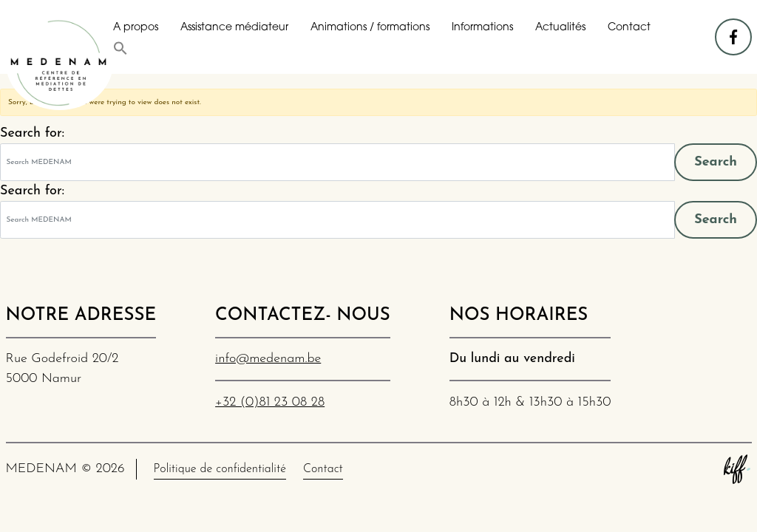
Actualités (560, 28)
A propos (136, 28)
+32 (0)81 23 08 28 (270, 402)
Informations (482, 28)
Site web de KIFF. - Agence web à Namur (737, 469)
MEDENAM (60, 63)
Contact (629, 28)
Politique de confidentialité (220, 469)
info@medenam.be (268, 359)
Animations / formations (370, 28)
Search (716, 162)
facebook (734, 30)
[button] (120, 48)
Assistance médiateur (234, 28)
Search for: (32, 133)
